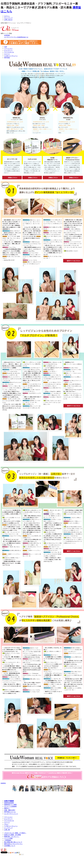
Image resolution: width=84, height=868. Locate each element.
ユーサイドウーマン (16, 844)
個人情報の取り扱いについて (13, 842)
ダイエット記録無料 (10, 806)
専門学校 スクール (10, 812)
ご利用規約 (8, 840)
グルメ (6, 824)
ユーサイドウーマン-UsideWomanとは (16, 37)
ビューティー (8, 50)
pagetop (3, 783)
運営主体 (7, 844)
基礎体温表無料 (9, 803)
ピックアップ (8, 828)
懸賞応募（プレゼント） (12, 837)
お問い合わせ (8, 20)
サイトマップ (8, 18)
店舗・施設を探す (10, 810)
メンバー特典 (8, 838)
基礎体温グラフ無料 (10, 805)
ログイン (7, 16)
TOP (6, 47)
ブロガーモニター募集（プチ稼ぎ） (15, 833)
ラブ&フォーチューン (11, 56)
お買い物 (7, 830)
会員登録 (7, 35)
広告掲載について (10, 846)
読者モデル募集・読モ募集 (12, 835)
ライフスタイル (9, 52)
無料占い (7, 808)
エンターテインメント (11, 814)
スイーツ (7, 54)
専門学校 (7, 58)
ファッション (8, 48)
